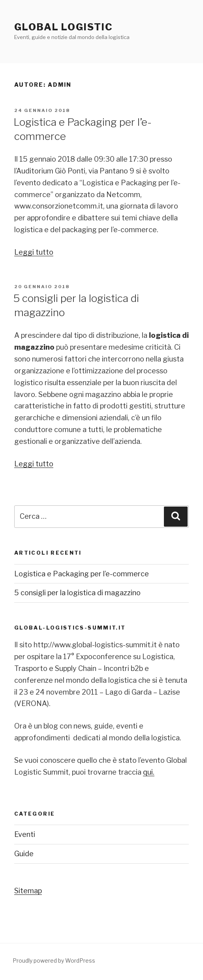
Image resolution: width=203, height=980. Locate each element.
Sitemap (28, 891)
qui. (149, 772)
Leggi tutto (34, 252)
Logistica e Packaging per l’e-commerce (82, 574)
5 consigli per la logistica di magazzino (77, 593)
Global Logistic (64, 27)
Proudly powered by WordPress (54, 960)
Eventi (25, 834)
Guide (24, 854)
